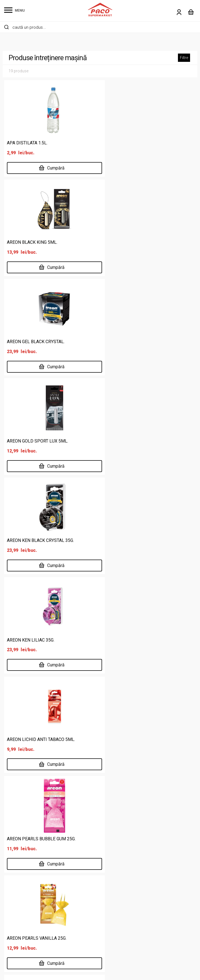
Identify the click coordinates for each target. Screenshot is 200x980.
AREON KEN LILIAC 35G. (129, 341)
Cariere (78, 922)
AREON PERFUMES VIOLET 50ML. (139, 639)
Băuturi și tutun (18, 886)
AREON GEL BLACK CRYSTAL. (36, 242)
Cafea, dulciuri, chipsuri (26, 895)
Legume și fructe (20, 939)
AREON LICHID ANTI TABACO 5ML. (41, 441)
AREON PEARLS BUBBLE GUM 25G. (140, 441)
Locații (77, 904)
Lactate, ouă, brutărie (25, 930)
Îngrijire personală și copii (29, 913)
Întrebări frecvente (155, 895)
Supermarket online (90, 886)
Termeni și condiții (155, 886)
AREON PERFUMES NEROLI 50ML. (41, 639)
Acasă (77, 877)
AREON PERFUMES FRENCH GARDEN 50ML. (149, 540)
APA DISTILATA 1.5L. (27, 143)
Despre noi (81, 895)
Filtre (184, 58)
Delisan (78, 913)
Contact (79, 930)
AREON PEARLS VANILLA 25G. (37, 540)
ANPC (143, 904)
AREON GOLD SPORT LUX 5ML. (136, 242)
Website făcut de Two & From (102, 972)
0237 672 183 (74, 720)
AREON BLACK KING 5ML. (131, 143)
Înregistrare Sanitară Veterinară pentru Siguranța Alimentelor (100, 838)
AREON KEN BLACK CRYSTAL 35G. (40, 341)
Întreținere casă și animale (30, 922)
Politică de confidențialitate (164, 877)
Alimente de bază (21, 877)
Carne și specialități (23, 904)
